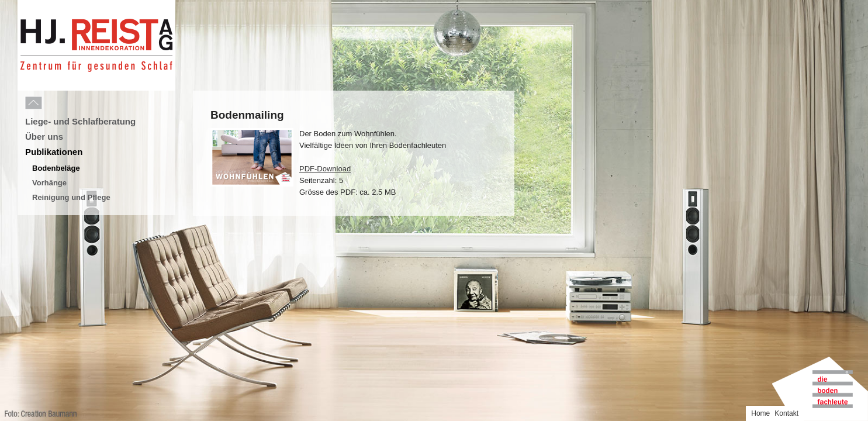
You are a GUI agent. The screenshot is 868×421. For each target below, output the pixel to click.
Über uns (44, 137)
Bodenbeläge (56, 168)
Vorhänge (49, 183)
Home (825, 8)
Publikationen (54, 152)
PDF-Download (325, 169)
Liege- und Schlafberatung (80, 121)
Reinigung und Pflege (71, 197)
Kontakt (851, 8)
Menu (60, 103)
